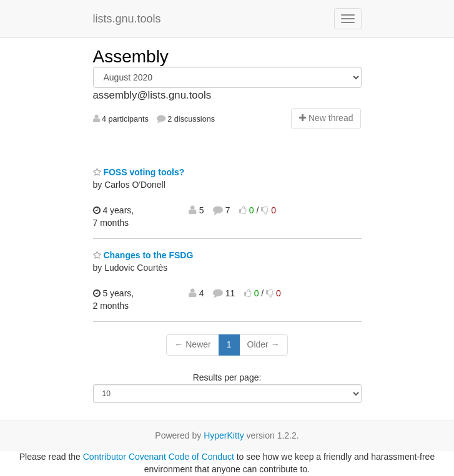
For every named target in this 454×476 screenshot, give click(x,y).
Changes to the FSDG (143, 255)
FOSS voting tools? (139, 172)
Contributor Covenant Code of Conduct (159, 457)
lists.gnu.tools (127, 19)
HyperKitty (224, 435)
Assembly (131, 56)
